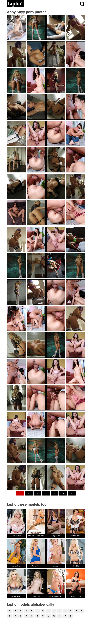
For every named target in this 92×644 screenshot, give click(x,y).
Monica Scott (16, 566)
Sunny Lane (36, 596)
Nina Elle (76, 566)
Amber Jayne (76, 536)
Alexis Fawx (36, 566)
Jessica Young (76, 596)
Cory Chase (56, 536)
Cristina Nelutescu (56, 596)
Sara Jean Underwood (36, 536)
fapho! (15, 4)
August (56, 566)
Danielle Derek (16, 596)
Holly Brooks (16, 536)
